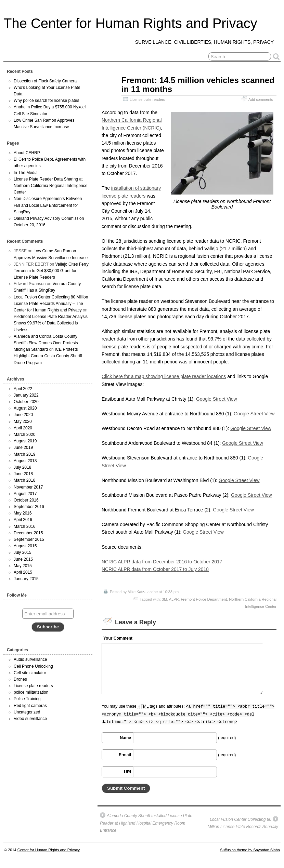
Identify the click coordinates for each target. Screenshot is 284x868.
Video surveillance (30, 719)
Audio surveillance (30, 659)
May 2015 (23, 566)
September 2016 (29, 507)
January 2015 (26, 579)
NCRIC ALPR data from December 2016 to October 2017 (162, 562)
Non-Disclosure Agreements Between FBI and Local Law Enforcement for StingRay (48, 205)
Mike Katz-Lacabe (143, 592)
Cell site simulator (30, 673)
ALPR (174, 599)
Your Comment (118, 638)
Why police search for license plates (46, 101)
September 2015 (29, 539)
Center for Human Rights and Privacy (49, 850)
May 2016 (23, 513)
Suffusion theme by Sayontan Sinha (250, 850)
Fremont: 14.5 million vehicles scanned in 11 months (198, 85)
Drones (20, 679)
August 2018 (25, 461)
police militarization (31, 692)
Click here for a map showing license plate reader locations (164, 376)
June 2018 (23, 474)
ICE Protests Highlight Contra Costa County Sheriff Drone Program (48, 356)
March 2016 (24, 526)
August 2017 (25, 494)
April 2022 (23, 389)
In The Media (26, 173)
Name (125, 738)
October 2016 (26, 500)
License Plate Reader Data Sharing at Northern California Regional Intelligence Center (50, 186)
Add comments (261, 99)
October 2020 (26, 402)
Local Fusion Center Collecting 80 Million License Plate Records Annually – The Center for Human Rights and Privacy (51, 304)
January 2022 (26, 395)
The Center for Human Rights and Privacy (130, 23)
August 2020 (25, 408)
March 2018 (24, 480)
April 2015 (23, 572)
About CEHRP (27, 153)
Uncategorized (27, 712)
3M (164, 599)
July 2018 (22, 467)
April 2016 (23, 520)
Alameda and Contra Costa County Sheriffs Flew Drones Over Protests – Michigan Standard (48, 343)
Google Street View (217, 399)
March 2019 (24, 454)
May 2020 (23, 422)
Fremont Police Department (204, 599)
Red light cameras (30, 706)
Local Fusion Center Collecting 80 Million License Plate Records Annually (243, 823)
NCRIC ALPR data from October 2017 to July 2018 (155, 569)
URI (127, 772)
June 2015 (23, 559)
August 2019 (25, 441)
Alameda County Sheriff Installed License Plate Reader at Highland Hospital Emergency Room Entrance (146, 823)
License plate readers (147, 99)
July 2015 (22, 552)
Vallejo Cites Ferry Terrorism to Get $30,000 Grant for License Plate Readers (51, 271)
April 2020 (23, 428)
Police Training (27, 699)
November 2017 (28, 487)
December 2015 (28, 533)
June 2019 (23, 448)
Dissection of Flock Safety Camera (45, 81)
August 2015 (25, 546)
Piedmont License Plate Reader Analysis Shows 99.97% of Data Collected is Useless (51, 323)
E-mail (125, 755)
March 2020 (24, 435)
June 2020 (23, 415)
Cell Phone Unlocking (33, 666)
